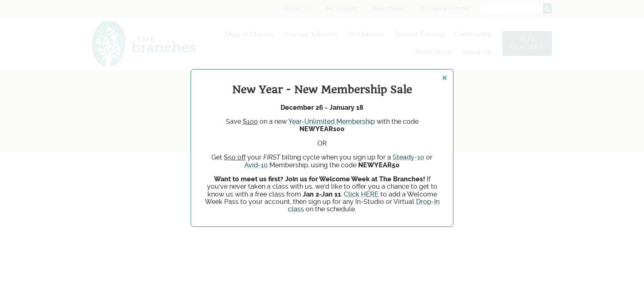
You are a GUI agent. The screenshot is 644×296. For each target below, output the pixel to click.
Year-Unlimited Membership (332, 121)
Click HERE (362, 194)
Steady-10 (408, 157)
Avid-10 (256, 165)
